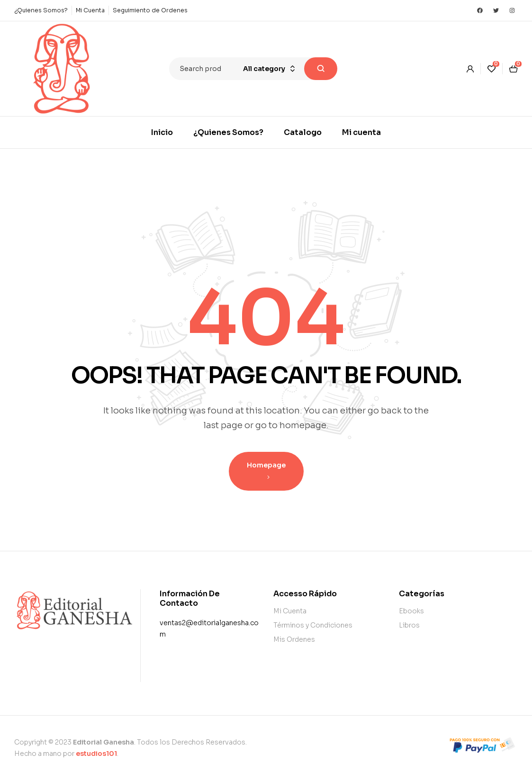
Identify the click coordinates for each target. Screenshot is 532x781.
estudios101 (96, 754)
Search (321, 69)
